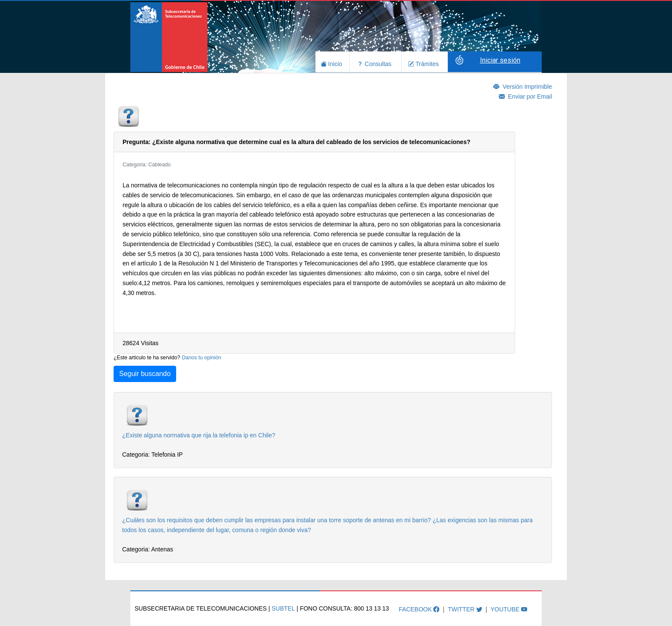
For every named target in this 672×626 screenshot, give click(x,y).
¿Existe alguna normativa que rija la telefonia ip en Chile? (199, 435)
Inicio (331, 63)
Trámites (423, 63)
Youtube (509, 609)
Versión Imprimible (523, 87)
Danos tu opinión (201, 358)
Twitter (465, 609)
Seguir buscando (145, 374)
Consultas (374, 63)
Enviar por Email (525, 96)
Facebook (419, 609)
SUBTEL (283, 608)
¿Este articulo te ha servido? (147, 358)
